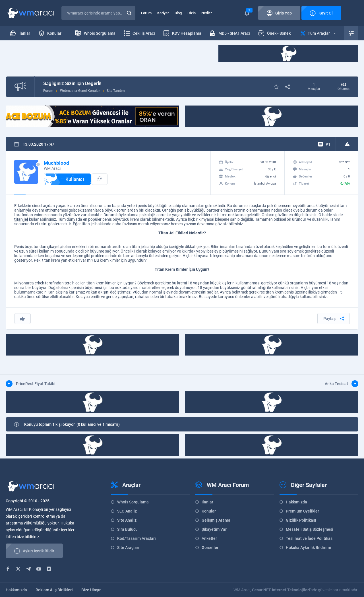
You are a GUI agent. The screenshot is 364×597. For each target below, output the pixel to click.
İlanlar (207, 502)
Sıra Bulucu (127, 529)
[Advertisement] (109, 58)
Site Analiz (127, 520)
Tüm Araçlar (318, 33)
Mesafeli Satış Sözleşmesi (310, 529)
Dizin (192, 13)
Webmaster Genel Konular (80, 91)
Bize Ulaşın (91, 590)
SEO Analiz (127, 511)
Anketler (209, 538)
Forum (146, 13)
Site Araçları (128, 548)
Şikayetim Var (214, 529)
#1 (328, 144)
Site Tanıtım (116, 91)
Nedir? (207, 13)
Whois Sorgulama (133, 502)
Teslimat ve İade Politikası (310, 538)
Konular (209, 511)
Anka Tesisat (342, 384)
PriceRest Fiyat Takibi (31, 384)
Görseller (210, 548)
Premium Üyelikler (302, 511)
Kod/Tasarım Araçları (136, 538)
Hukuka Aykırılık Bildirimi (308, 548)
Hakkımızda (296, 502)
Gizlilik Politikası (301, 520)
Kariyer (163, 13)
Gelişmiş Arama (216, 520)
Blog (178, 13)
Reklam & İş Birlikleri (54, 590)
